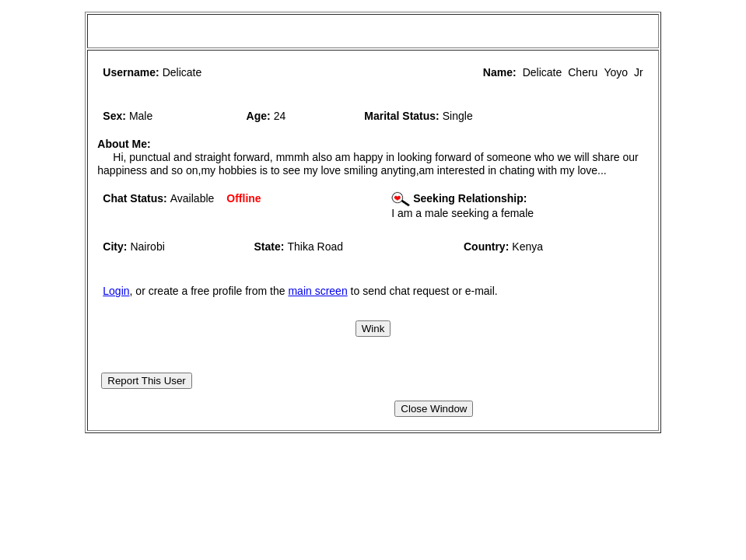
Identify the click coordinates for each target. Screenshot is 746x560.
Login (116, 291)
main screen (317, 291)
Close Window (434, 409)
